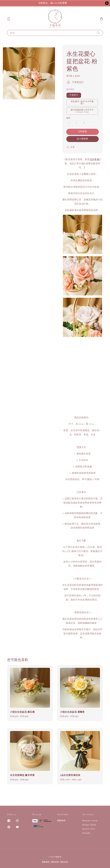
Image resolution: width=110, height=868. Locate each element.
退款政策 (64, 862)
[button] (9, 19)
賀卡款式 (70, 89)
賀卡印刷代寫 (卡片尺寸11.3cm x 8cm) (82, 111)
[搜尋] (98, 33)
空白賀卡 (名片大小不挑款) (82, 103)
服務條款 (46, 862)
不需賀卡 (74, 95)
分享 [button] (71, 147)
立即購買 (82, 132)
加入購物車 (82, 139)
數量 (68, 118)
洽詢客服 (94, 160)
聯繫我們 (61, 821)
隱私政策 (55, 862)
